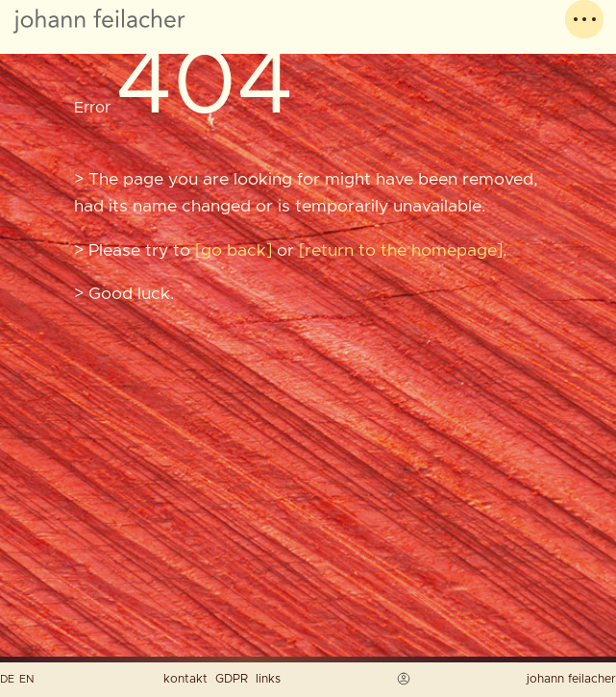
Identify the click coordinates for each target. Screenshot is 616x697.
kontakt (185, 679)
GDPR (232, 679)
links (268, 679)
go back (234, 251)
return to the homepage (401, 251)
